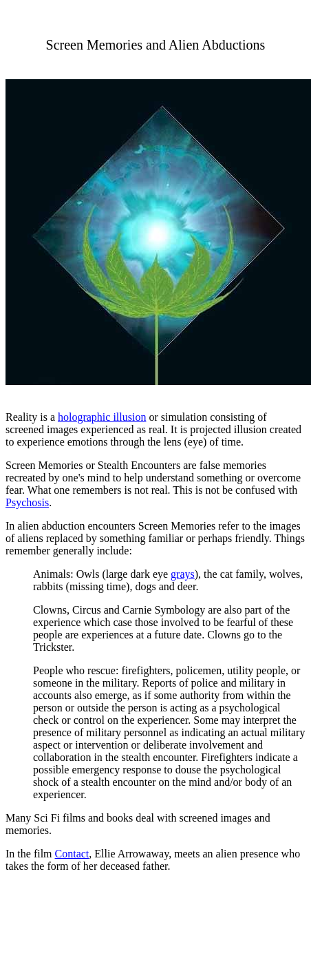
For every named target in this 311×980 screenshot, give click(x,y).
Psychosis (27, 502)
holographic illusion (102, 417)
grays (183, 574)
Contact (72, 854)
